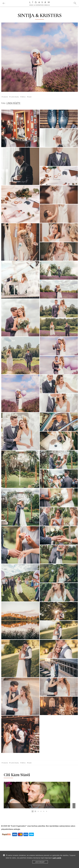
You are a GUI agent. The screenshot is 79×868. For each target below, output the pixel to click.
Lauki (30, 97)
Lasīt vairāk (57, 858)
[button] (33, 811)
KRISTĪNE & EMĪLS (40, 805)
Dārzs (24, 97)
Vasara (5, 97)
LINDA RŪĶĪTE (13, 103)
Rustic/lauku (15, 97)
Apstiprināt (40, 862)
